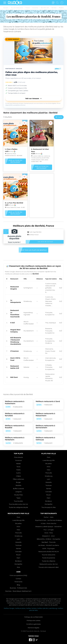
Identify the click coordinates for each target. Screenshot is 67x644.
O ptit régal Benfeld (34, 232)
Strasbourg (49, 476)
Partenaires (18, 582)
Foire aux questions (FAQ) (18, 575)
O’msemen (15, 351)
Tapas (18, 498)
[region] (34, 330)
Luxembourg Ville (49, 460)
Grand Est (35, 8)
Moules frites (18, 495)
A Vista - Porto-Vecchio (49, 523)
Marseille (49, 482)
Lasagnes (18, 492)
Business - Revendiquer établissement (18, 591)
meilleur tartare (31, 608)
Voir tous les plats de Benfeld (33, 250)
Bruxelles (49, 464)
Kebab (18, 464)
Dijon (49, 498)
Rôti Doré (14, 377)
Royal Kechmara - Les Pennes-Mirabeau (49, 520)
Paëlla (18, 470)
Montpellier (49, 504)
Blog (18, 585)
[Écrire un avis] (53, 3)
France (28, 8)
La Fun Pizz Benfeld (15, 203)
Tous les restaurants (17, 8)
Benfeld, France (34, 235)
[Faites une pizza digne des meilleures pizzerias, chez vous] (34, 51)
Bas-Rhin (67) (45, 8)
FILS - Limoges (49, 530)
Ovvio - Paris (49, 533)
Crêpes (18, 476)
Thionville (49, 473)
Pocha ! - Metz (49, 517)
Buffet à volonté (18, 489)
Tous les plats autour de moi (18, 504)
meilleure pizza (20, 608)
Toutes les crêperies (49, 561)
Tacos (18, 467)
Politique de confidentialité (33, 617)
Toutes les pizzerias (49, 558)
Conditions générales (33, 624)
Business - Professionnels (18, 588)
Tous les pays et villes (49, 507)
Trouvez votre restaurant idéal (49, 567)
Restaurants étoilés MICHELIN (49, 552)
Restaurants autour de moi (49, 564)
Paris (49, 457)
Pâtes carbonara (18, 479)
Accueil (6, 8)
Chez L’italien (12, 149)
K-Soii (13, 323)
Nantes (49, 489)
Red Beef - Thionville (49, 542)
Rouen (49, 495)
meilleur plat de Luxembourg (47, 608)
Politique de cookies (34, 620)
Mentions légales (34, 628)
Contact (18, 579)
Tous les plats (18, 501)
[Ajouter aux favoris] (24, 123)
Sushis (18, 473)
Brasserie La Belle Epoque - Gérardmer (49, 527)
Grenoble (49, 492)
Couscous (18, 460)
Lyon (49, 479)
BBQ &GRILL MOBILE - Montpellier (49, 539)
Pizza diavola (18, 457)
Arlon (49, 467)
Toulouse (49, 485)
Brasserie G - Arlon (49, 536)
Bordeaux (49, 501)
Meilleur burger (9, 608)
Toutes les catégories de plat (18, 507)
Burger (18, 482)
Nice (18, 567)
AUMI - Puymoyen (49, 548)
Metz (49, 470)
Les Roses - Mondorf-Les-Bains (49, 545)
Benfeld (54, 8)
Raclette (18, 485)
